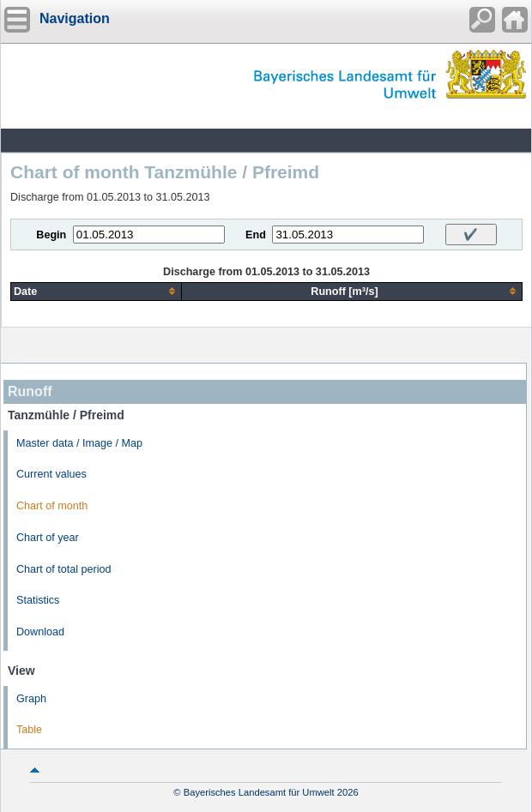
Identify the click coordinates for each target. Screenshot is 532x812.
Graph (31, 699)
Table (29, 730)
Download (40, 632)
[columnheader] (97, 291)
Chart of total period (64, 569)
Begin (51, 235)
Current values (51, 474)
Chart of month (52, 506)
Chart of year (48, 538)
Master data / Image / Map (79, 443)
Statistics (38, 600)
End (256, 235)
